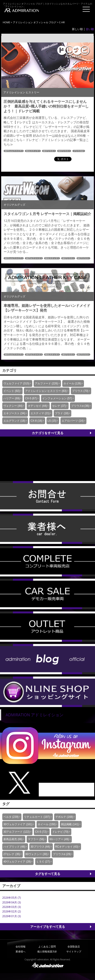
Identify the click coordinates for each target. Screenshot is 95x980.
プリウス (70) (80, 391)
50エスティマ (32, 151)
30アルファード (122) (17, 832)
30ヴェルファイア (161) (18, 824)
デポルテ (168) (64, 817)
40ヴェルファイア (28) (17, 862)
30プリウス (48, 151)
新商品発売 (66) (13, 839)
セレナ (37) (59, 406)
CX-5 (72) (41, 832)
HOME (6, 22)
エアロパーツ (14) (73, 421)
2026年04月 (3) (12, 902)
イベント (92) (12, 391)
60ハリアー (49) (59, 839)
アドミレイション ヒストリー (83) (46, 391)
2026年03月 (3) (12, 907)
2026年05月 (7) (12, 898)
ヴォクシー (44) (13, 406)
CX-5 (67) (31, 398)
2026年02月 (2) (12, 911)
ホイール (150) (47, 824)
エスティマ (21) (40, 413)
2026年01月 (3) (12, 916)
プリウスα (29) (62, 854)
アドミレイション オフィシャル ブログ (35, 22)
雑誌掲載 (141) (70, 824)
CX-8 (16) (36, 421)
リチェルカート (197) (37, 817)
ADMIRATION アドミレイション (35, 715)
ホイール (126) (72, 383)
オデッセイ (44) (37, 406)
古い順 (90, 29)
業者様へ (21, 951)
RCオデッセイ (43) (67, 847)
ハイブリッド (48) (14, 847)
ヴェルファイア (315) (16, 383)
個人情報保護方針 (47, 951)
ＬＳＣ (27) (43, 862)
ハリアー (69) (12, 398)
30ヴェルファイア (13, 151)
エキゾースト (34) (14, 413)
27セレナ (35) (12, 854)
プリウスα (78, 151)
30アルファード (33, 258)
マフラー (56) (36, 839)
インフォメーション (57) (57, 398)
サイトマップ (74, 951)
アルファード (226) (46, 383)
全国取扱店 (74, 946)
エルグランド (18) (14, 421)
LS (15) (52, 421)
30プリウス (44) (40, 847)
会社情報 (21, 946)
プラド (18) (62, 413)
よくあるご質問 (47, 946)
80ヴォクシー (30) (37, 854)
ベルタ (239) (11, 817)
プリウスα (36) (80, 406)
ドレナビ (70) (60, 832)
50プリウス (63, 151)
